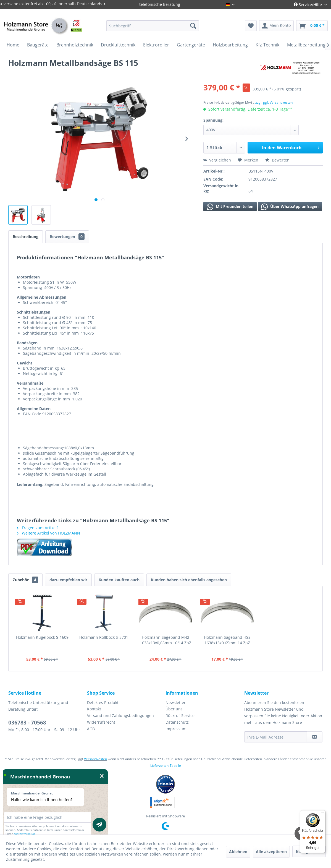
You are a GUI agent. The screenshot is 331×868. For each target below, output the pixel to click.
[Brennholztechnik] (75, 45)
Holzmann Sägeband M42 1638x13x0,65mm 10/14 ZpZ (165, 640)
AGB (91, 729)
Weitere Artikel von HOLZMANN (48, 533)
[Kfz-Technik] (267, 45)
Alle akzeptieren (271, 852)
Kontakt (94, 709)
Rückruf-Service (180, 715)
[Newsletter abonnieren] (315, 737)
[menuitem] (153, 26)
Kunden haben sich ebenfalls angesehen (189, 580)
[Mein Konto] (276, 26)
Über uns (174, 709)
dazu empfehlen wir (68, 580)
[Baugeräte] (38, 45)
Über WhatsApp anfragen (290, 207)
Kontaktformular (24, 834)
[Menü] (322, 814)
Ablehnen (238, 852)
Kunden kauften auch (119, 580)
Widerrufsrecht (101, 722)
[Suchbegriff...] (153, 26)
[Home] (13, 45)
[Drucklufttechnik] (118, 45)
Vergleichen (217, 160)
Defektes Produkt (103, 703)
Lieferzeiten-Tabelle (166, 766)
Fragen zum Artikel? (38, 528)
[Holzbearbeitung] (230, 45)
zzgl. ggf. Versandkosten (274, 102)
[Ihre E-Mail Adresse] (276, 737)
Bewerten (277, 160)
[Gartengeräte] (191, 45)
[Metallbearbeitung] (306, 45)
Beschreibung (26, 237)
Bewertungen (67, 237)
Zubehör (25, 580)
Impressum (176, 729)
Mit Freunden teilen (230, 207)
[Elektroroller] (156, 45)
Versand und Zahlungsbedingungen (120, 715)
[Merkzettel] (251, 26)
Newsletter (176, 703)
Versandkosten (95, 759)
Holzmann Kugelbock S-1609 (42, 637)
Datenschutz (177, 722)
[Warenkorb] (312, 26)
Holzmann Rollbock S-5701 (104, 637)
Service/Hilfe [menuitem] (308, 5)
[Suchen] (193, 26)
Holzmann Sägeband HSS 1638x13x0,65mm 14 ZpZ (227, 640)
